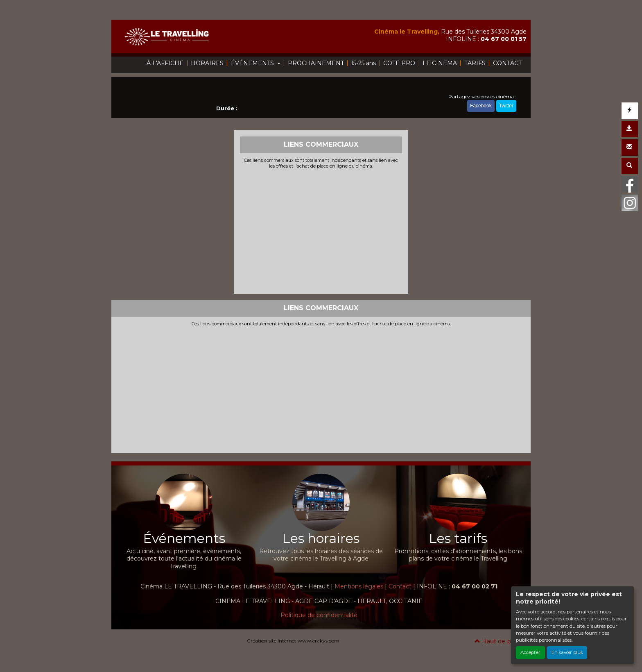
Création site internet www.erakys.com (293, 641)
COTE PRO (399, 63)
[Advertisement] (321, 230)
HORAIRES (207, 63)
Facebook (481, 106)
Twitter (506, 106)
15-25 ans (363, 63)
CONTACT (507, 63)
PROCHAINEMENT (316, 63)
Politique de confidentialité (319, 615)
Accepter (530, 652)
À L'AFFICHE (165, 63)
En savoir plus (567, 652)
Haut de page (498, 641)
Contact (400, 586)
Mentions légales (359, 586)
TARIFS (475, 63)
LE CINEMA (440, 63)
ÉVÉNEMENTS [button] (253, 63)
